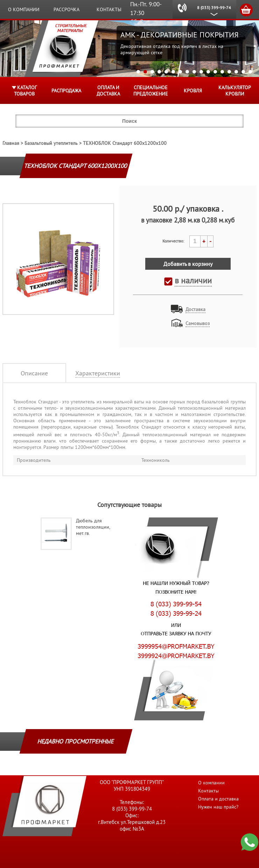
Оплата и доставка (108, 91)
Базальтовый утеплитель (51, 143)
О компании (24, 9)
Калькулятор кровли (235, 91)
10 (201, 72)
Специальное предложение (151, 91)
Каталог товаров (25, 91)
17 (250, 72)
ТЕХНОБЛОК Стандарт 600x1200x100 (125, 143)
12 (215, 72)
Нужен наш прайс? (218, 807)
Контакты (109, 9)
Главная (11, 143)
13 (222, 72)
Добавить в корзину (188, 264)
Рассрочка (66, 9)
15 (236, 72)
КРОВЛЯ (193, 91)
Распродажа (66, 91)
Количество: (173, 241)
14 (229, 72)
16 (243, 72)
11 (208, 72)
